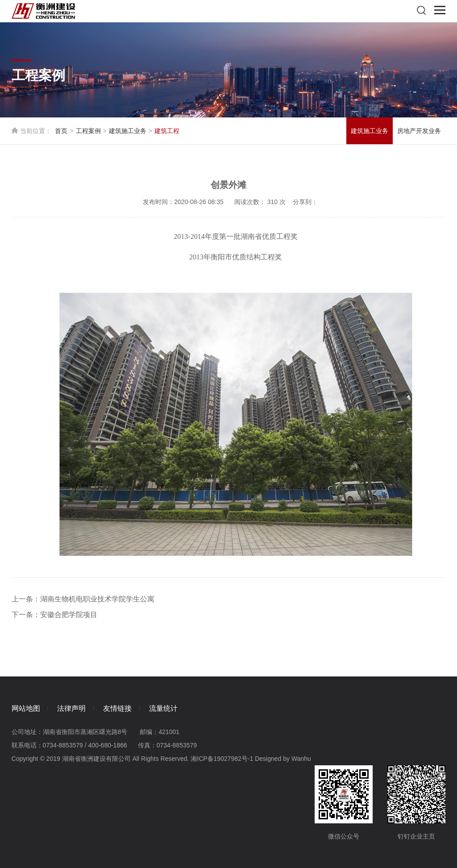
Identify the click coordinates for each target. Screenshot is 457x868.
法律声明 (74, 708)
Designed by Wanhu (283, 758)
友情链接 (122, 708)
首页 (61, 131)
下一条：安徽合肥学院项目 (54, 615)
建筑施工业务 (128, 131)
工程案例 (88, 131)
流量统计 (170, 708)
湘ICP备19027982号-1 (222, 758)
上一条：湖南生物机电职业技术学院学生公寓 (83, 599)
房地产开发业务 (419, 131)
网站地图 (26, 708)
